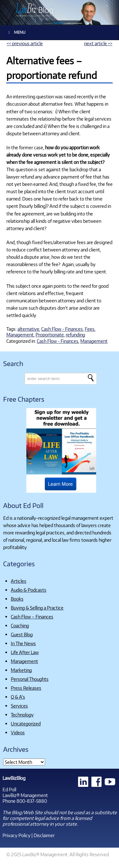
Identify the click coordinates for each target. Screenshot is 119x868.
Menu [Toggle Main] (16, 32)
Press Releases (26, 688)
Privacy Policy (17, 835)
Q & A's (18, 697)
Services (19, 706)
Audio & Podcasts (29, 590)
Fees (90, 329)
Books (17, 599)
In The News (23, 643)
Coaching (20, 625)
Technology (22, 715)
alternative (28, 329)
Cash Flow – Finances (32, 617)
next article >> (98, 43)
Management (20, 335)
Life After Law (25, 652)
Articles (19, 581)
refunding (75, 335)
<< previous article (25, 43)
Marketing (21, 670)
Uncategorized (26, 723)
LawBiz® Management (25, 795)
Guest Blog (22, 634)
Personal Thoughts (30, 679)
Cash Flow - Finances (62, 329)
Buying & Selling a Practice (37, 608)
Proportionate (50, 335)
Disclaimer (44, 835)
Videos (18, 732)
